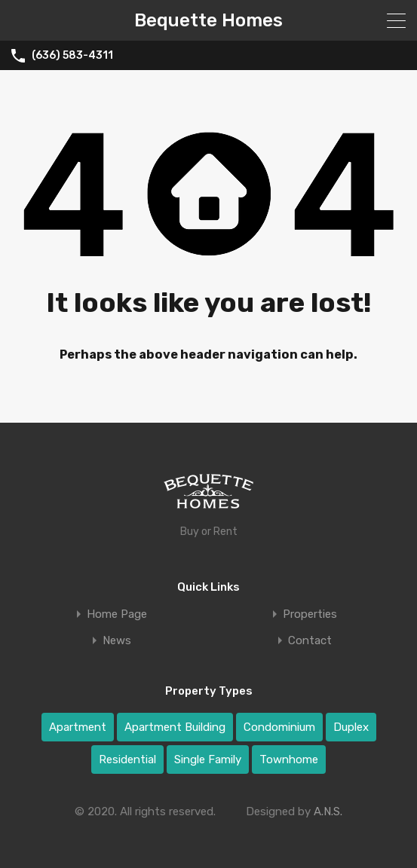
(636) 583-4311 (72, 56)
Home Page (117, 614)
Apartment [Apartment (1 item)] (78, 727)
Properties (310, 614)
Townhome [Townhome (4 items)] (289, 759)
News (117, 641)
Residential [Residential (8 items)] (127, 759)
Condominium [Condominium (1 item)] (279, 727)
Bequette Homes (208, 20)
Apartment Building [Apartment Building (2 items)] (175, 727)
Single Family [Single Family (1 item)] (208, 759)
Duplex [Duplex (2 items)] (351, 727)
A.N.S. (328, 811)
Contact (310, 641)
